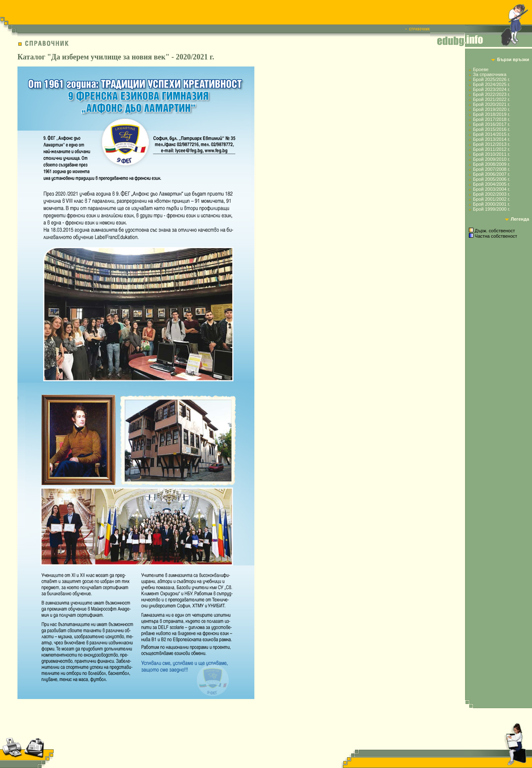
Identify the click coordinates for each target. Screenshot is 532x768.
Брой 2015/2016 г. (491, 129)
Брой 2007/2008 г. (491, 169)
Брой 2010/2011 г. (491, 154)
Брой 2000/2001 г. (491, 204)
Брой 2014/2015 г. (491, 134)
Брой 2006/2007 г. (491, 174)
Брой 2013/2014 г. (491, 139)
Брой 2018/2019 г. (491, 114)
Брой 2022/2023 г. (491, 94)
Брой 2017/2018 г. (491, 119)
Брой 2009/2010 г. (491, 159)
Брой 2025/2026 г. (491, 79)
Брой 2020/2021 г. (491, 104)
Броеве (481, 69)
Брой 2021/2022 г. (491, 99)
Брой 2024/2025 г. (491, 84)
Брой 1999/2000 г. (491, 209)
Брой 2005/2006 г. (491, 179)
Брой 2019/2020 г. (491, 109)
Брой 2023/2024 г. (491, 89)
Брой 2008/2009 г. (491, 164)
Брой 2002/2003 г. (491, 194)
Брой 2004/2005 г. (491, 184)
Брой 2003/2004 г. (491, 189)
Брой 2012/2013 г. (491, 144)
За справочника (490, 74)
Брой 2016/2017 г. (491, 124)
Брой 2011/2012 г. (491, 149)
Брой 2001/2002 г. (491, 199)
